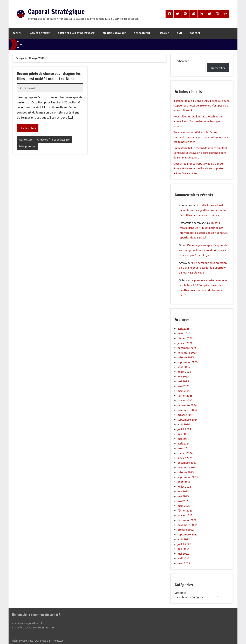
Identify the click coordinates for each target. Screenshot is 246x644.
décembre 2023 (187, 462)
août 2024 (184, 424)
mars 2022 (184, 563)
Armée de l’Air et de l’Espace (76, 33)
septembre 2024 (188, 419)
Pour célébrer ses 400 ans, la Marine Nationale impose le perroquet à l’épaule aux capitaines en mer (201, 137)
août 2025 (184, 367)
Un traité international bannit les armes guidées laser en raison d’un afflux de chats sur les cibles (203, 210)
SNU (179, 33)
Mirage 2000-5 (27, 146)
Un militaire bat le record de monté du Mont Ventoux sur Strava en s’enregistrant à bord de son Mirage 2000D (200, 152)
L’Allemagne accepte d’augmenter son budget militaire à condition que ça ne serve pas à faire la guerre (204, 250)
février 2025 (185, 395)
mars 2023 (184, 506)
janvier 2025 (185, 400)
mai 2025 (183, 381)
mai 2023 (183, 496)
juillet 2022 (184, 544)
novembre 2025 (187, 352)
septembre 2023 (188, 477)
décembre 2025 (187, 348)
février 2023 (185, 510)
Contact (195, 33)
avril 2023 (183, 501)
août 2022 (184, 539)
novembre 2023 (187, 467)
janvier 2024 (185, 458)
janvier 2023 (185, 515)
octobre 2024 (186, 415)
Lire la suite (27, 128)
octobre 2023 (186, 472)
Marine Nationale (114, 33)
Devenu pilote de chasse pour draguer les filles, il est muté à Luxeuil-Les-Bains (49, 76)
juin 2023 (183, 491)
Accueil (17, 33)
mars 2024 (184, 448)
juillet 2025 (184, 371)
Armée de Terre (40, 33)
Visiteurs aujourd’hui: (28, 623)
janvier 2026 (185, 343)
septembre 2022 (188, 534)
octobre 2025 (186, 357)
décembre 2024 (187, 405)
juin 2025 (183, 376)
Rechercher (182, 61)
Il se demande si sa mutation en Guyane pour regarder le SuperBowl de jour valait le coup (203, 268)
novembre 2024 (187, 410)
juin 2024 (183, 434)
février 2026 (185, 338)
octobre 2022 (186, 529)
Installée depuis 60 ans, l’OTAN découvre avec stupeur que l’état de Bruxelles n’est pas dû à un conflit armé (201, 105)
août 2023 (184, 482)
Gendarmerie (142, 33)
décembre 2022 (187, 520)
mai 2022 (183, 553)
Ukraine (164, 33)
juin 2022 (183, 549)
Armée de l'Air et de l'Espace (53, 139)
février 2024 (185, 453)
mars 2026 (184, 333)
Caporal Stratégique (56, 12)
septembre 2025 (188, 362)
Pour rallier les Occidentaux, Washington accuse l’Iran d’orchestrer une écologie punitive (198, 121)
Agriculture (26, 139)
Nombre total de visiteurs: (30, 627)
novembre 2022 (187, 525)
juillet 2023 (184, 486)
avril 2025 (183, 386)
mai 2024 (183, 439)
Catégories (180, 593)
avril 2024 (183, 443)
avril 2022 (183, 558)
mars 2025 (184, 391)
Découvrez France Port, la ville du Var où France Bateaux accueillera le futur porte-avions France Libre (199, 168)
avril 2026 (183, 328)
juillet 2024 (184, 429)
